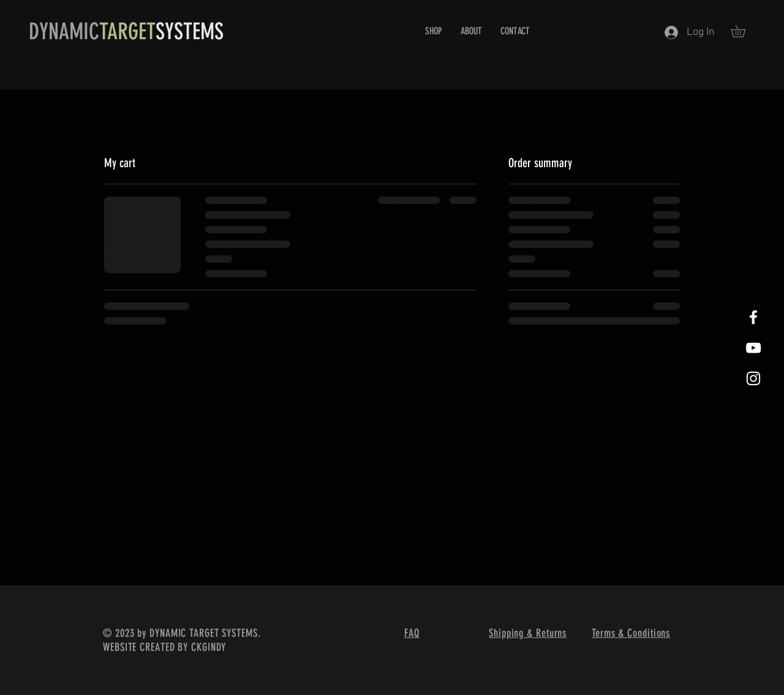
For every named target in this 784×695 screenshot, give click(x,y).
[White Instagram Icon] (753, 378)
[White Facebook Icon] (753, 317)
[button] (744, 31)
